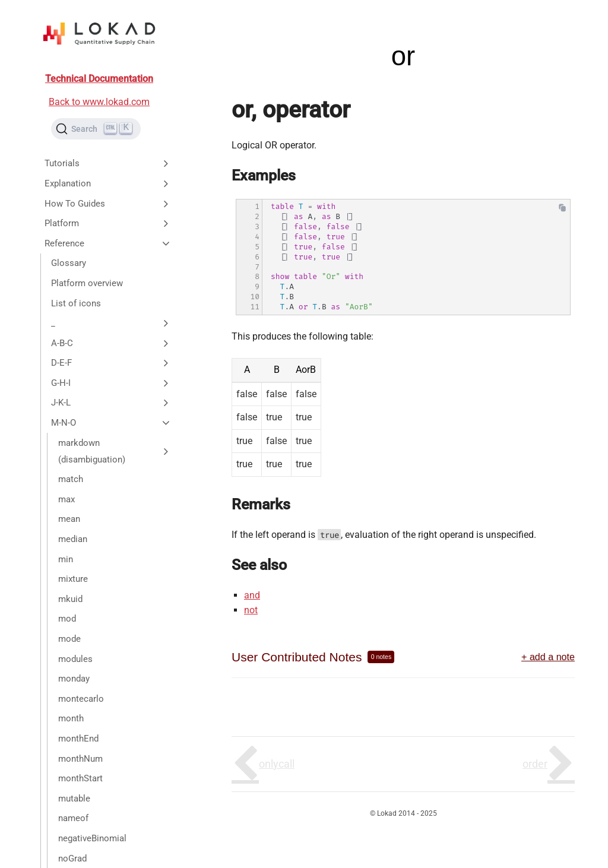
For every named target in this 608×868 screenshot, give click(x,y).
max (66, 499)
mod (67, 619)
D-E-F (111, 363)
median (73, 539)
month (71, 718)
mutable (74, 799)
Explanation (108, 183)
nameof (73, 818)
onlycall (277, 764)
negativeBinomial (92, 838)
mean (69, 519)
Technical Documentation (99, 79)
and (252, 595)
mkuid (70, 599)
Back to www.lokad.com (99, 102)
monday (74, 679)
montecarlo (81, 699)
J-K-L (111, 403)
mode (69, 639)
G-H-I (111, 383)
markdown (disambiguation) (115, 451)
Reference (108, 243)
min (66, 559)
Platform (108, 223)
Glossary (69, 263)
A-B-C (111, 343)
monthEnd (78, 739)
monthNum (80, 759)
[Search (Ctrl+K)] (96, 129)
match (71, 479)
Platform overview (87, 283)
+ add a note (548, 657)
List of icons (76, 303)
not (251, 610)
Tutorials (108, 163)
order (535, 764)
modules (75, 659)
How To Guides (108, 204)
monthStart (80, 778)
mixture (73, 579)
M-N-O (111, 423)
